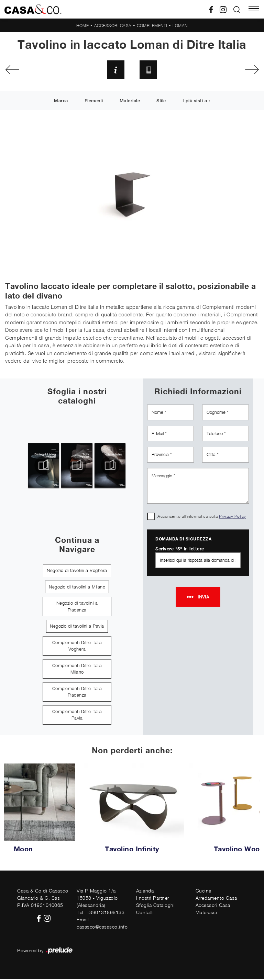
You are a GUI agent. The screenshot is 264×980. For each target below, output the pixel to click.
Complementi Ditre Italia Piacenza (77, 692)
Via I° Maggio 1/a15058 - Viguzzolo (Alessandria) (97, 899)
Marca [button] (61, 102)
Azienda (145, 891)
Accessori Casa (113, 26)
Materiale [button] (130, 102)
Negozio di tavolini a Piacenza (77, 607)
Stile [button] (161, 102)
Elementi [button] (94, 102)
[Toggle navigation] (254, 9)
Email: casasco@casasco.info (102, 924)
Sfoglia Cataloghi (156, 906)
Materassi (206, 913)
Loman (180, 26)
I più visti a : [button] (196, 102)
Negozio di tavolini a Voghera (77, 571)
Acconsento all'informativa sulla (202, 517)
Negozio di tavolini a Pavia (77, 627)
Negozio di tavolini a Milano (77, 587)
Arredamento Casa (216, 899)
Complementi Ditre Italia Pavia (77, 715)
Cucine (203, 891)
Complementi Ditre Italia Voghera (77, 646)
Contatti (145, 913)
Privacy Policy (233, 517)
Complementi (152, 26)
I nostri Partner (153, 899)
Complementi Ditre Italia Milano (77, 669)
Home (82, 26)
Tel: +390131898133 (101, 913)
